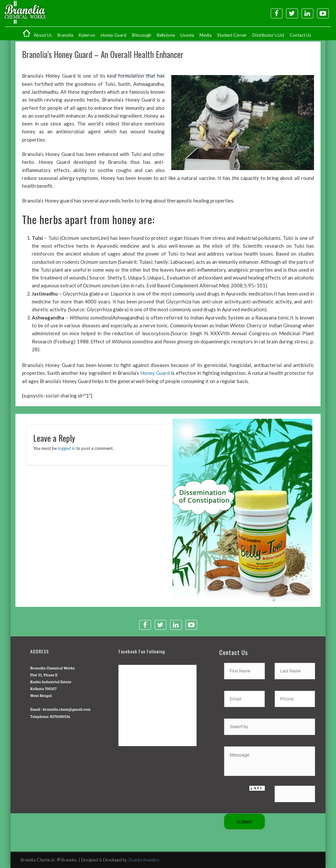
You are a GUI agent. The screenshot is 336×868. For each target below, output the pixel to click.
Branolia (65, 35)
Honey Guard (114, 35)
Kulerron (87, 35)
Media (206, 35)
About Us (43, 35)
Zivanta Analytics (144, 860)
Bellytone (166, 35)
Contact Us (300, 35)
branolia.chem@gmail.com (66, 709)
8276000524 (60, 716)
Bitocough (142, 35)
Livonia (187, 35)
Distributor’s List (268, 35)
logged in (66, 448)
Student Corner (232, 35)
